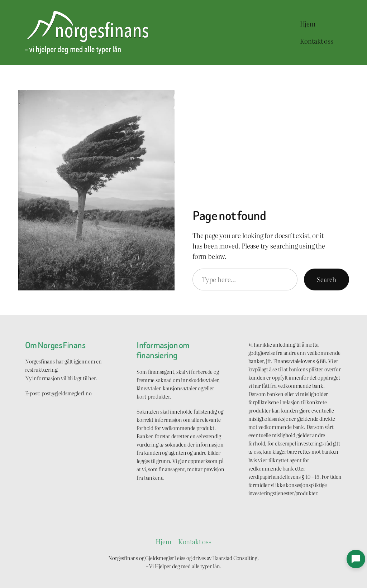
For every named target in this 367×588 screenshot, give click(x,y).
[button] (356, 559)
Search (327, 279)
